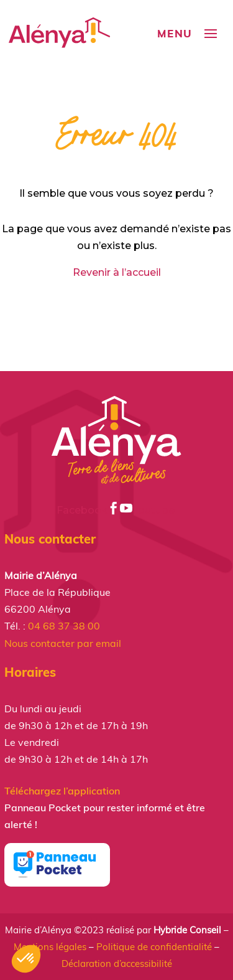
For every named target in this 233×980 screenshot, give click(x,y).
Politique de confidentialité (154, 947)
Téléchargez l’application (62, 791)
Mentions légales (50, 947)
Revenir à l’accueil (117, 272)
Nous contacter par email (63, 643)
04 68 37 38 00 (64, 626)
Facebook (88, 510)
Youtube (148, 510)
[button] (26, 959)
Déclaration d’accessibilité (117, 964)
